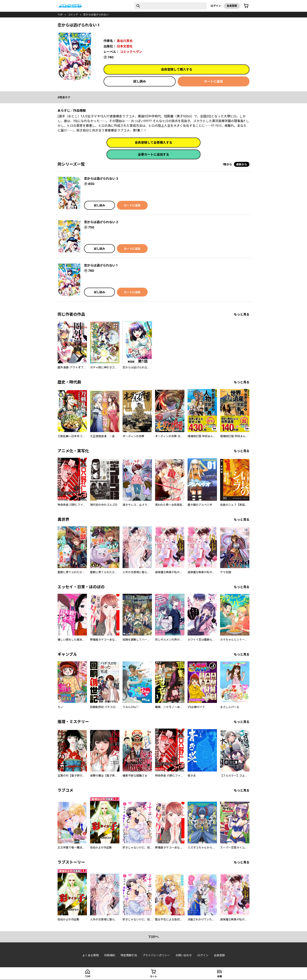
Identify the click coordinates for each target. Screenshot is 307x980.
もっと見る (242, 314)
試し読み (140, 81)
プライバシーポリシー (156, 955)
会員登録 (232, 6)
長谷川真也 (125, 41)
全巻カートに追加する (153, 154)
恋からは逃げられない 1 (101, 265)
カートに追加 (213, 81)
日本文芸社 (125, 46)
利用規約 (110, 955)
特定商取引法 (129, 955)
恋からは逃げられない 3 (101, 179)
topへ (154, 937)
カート (153, 976)
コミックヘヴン (131, 52)
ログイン (216, 6)
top (60, 15)
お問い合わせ (184, 955)
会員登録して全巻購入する (153, 142)
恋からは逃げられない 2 (101, 222)
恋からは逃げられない (96, 15)
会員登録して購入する (177, 69)
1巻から (227, 164)
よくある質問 (90, 955)
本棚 (219, 976)
